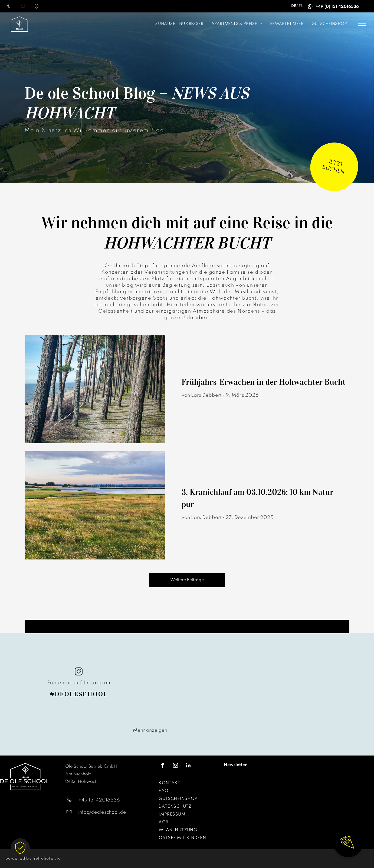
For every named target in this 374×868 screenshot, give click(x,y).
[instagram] (79, 672)
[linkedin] (188, 766)
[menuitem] (147, 24)
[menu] (362, 23)
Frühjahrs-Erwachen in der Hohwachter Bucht (264, 382)
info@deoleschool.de (102, 812)
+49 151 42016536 (99, 800)
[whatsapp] (310, 7)
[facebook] (162, 766)
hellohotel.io (47, 859)
